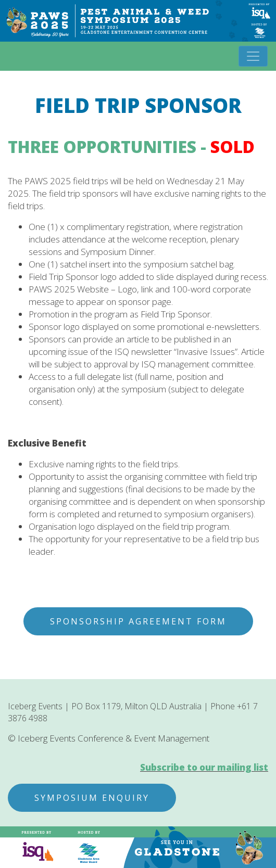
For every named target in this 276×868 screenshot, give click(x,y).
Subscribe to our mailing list (204, 767)
